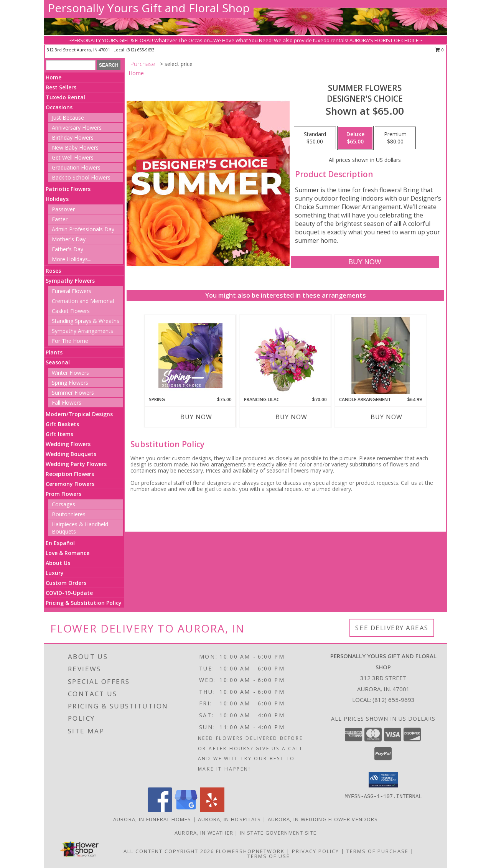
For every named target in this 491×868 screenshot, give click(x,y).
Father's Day (68, 249)
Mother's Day (69, 239)
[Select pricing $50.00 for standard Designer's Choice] (315, 138)
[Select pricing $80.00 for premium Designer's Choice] (395, 138)
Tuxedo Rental (65, 97)
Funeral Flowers (72, 291)
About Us (58, 563)
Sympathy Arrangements (82, 331)
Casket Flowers (71, 311)
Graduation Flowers (76, 167)
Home (54, 77)
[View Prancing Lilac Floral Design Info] (286, 356)
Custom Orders (66, 583)
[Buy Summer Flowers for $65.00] (365, 262)
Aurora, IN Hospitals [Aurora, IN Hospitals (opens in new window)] (230, 819)
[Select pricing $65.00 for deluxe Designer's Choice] (355, 138)
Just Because (68, 118)
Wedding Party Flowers (76, 464)
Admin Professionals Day (83, 229)
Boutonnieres (69, 514)
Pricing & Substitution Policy (84, 603)
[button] (383, 780)
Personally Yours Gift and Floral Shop (149, 8)
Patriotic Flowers (68, 189)
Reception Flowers (70, 474)
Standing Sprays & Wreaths (86, 321)
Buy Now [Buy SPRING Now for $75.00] (196, 417)
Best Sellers (61, 87)
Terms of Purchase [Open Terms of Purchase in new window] (377, 851)
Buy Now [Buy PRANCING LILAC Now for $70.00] (291, 417)
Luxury (55, 573)
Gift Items (59, 434)
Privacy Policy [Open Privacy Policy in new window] (316, 851)
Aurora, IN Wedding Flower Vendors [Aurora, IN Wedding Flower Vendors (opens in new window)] (323, 819)
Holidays (57, 199)
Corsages (63, 504)
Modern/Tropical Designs (79, 414)
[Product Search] (71, 65)
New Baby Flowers (75, 147)
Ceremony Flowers (70, 484)
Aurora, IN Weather (204, 833)
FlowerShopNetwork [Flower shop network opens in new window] (250, 851)
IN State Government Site (278, 833)
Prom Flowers (63, 494)
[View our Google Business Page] (186, 810)
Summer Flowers (73, 393)
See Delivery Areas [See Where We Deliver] (392, 628)
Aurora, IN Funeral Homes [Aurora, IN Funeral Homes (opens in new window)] (152, 819)
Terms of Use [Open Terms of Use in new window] (269, 856)
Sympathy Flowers (70, 281)
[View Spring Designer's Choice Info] (190, 356)
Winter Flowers (70, 373)
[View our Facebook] (160, 810)
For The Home (70, 341)
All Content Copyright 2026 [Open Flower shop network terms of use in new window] (169, 851)
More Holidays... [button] (72, 259)
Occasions (59, 107)
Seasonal (58, 362)
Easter (60, 219)
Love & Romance (68, 553)
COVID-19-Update (69, 593)
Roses (53, 271)
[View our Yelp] (212, 810)
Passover (63, 209)
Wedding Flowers (68, 444)
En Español (60, 543)
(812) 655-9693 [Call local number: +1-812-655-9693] (141, 50)
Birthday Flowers (73, 138)
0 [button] (439, 50)
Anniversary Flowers (77, 128)
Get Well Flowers (73, 157)
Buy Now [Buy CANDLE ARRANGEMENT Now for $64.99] (386, 417)
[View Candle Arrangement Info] (381, 356)
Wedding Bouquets (71, 454)
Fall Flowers (67, 403)
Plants (54, 352)
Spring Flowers (70, 383)
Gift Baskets (62, 424)
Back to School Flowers (81, 177)
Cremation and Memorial (83, 301)
